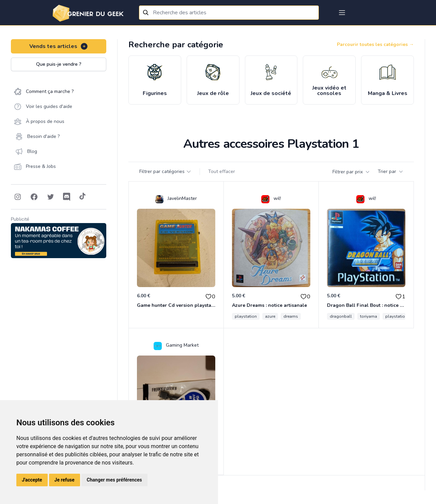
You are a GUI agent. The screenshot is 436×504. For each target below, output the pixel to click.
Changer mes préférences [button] (114, 480)
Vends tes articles (59, 46)
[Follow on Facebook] (34, 197)
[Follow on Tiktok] (82, 197)
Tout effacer (222, 171)
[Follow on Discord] (67, 197)
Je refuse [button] (65, 480)
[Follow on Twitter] (50, 197)
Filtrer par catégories (165, 171)
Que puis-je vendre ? (59, 64)
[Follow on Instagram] (18, 197)
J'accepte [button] (32, 480)
